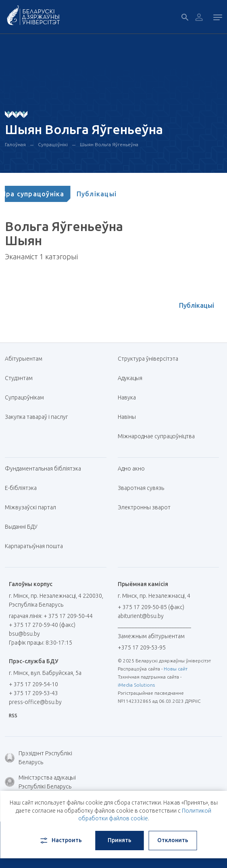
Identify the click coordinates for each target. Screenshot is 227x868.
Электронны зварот (144, 507)
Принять (120, 840)
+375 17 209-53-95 (142, 647)
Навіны (127, 417)
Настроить (60, 841)
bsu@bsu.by (24, 634)
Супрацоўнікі (53, 144)
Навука (130, 397)
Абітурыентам (27, 359)
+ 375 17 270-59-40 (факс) (42, 625)
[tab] (43, 194)
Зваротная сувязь (141, 488)
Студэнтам (19, 378)
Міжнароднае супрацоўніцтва (159, 436)
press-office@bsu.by (35, 702)
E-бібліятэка (24, 488)
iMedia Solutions (136, 685)
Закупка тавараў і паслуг (36, 417)
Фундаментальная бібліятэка (46, 469)
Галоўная (15, 144)
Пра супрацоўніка (43, 194)
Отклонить (173, 840)
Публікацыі (106, 194)
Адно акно (131, 469)
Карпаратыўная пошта (37, 546)
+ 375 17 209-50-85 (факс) (151, 607)
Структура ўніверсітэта (148, 359)
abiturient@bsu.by (141, 616)
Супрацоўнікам (24, 397)
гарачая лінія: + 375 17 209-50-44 (51, 616)
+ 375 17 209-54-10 (33, 684)
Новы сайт (176, 669)
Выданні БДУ (21, 527)
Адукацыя (130, 378)
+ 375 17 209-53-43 (33, 693)
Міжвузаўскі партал (33, 507)
